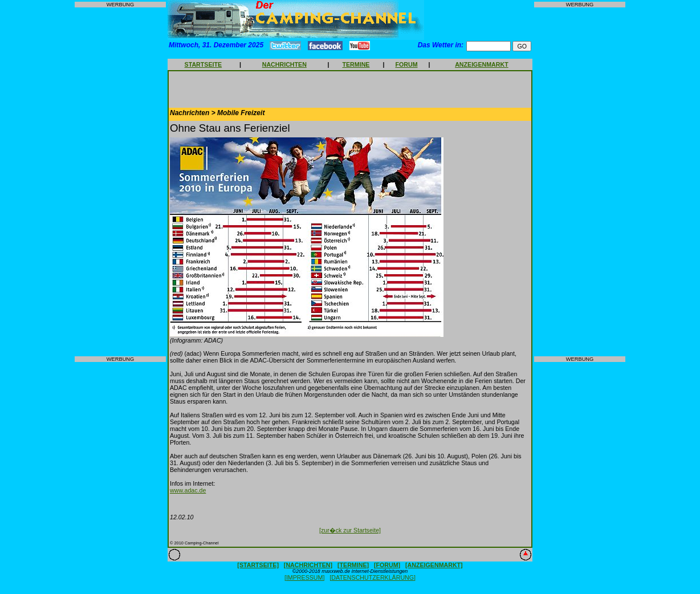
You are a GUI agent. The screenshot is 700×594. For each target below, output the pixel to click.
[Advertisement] (120, 182)
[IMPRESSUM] (304, 577)
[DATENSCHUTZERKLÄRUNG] (373, 577)
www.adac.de (188, 490)
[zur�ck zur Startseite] (350, 530)
